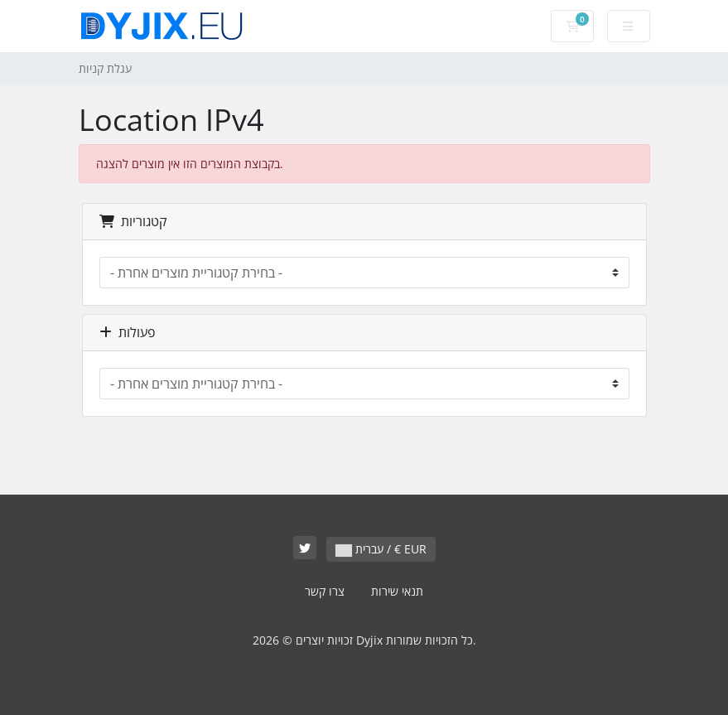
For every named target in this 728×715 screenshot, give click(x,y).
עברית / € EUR (381, 549)
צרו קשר (325, 591)
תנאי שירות (397, 591)
